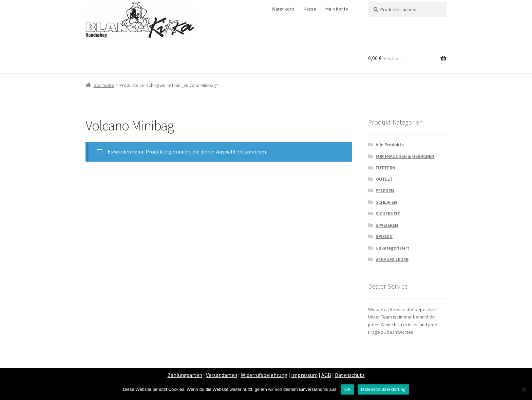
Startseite (104, 85)
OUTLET (384, 179)
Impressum (304, 375)
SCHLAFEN (386, 202)
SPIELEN (384, 236)
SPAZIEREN (387, 225)
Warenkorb (283, 9)
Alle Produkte (390, 145)
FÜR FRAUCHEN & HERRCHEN (405, 156)
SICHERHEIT (388, 214)
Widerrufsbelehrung (264, 375)
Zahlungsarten (185, 375)
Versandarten (222, 375)
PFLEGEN (385, 190)
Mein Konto (337, 9)
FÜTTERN (385, 168)
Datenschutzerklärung (383, 389)
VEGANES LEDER (392, 259)
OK (348, 389)
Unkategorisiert (392, 248)
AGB (326, 375)
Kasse (310, 9)
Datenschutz (350, 375)
